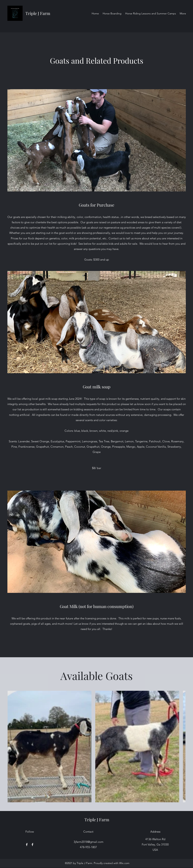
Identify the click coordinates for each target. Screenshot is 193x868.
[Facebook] (27, 845)
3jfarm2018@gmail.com (89, 842)
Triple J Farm (38, 13)
